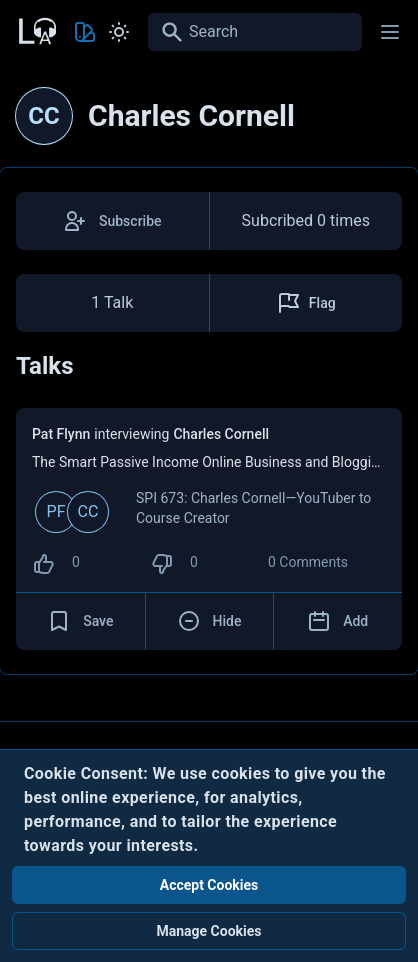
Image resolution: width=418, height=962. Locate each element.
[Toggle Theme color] (85, 32)
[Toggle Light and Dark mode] (119, 32)
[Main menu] (390, 32)
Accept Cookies (209, 885)
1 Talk (112, 302)
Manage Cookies (208, 931)
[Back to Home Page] (36, 29)
